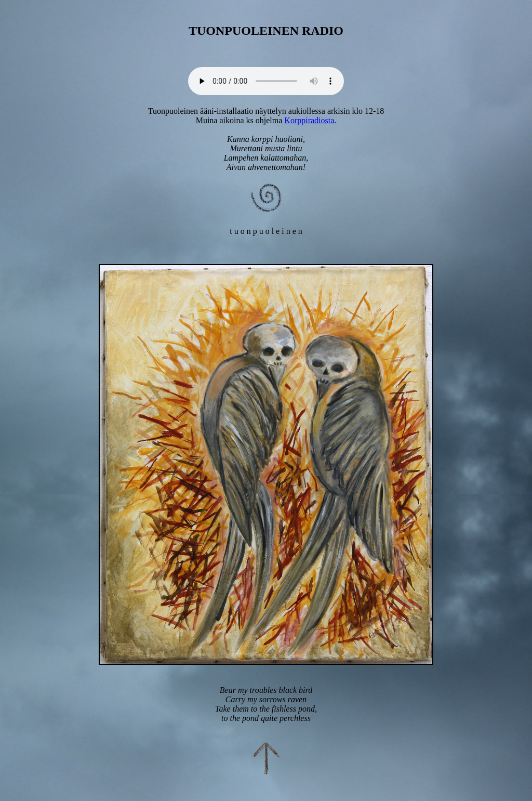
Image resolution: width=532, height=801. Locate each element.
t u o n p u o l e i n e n (266, 231)
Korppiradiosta (309, 120)
